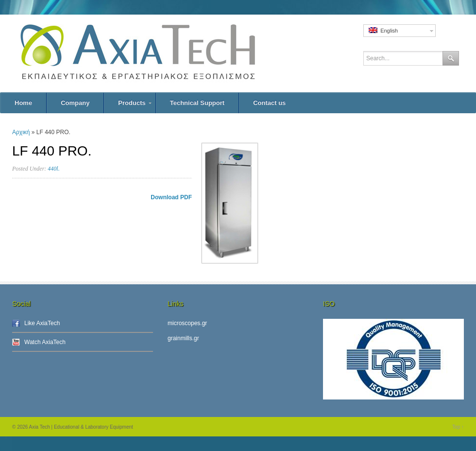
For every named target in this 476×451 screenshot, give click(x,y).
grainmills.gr (183, 338)
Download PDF (171, 197)
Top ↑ (458, 427)
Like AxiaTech (42, 323)
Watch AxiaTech (45, 342)
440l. (53, 169)
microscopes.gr (187, 323)
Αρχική (21, 132)
